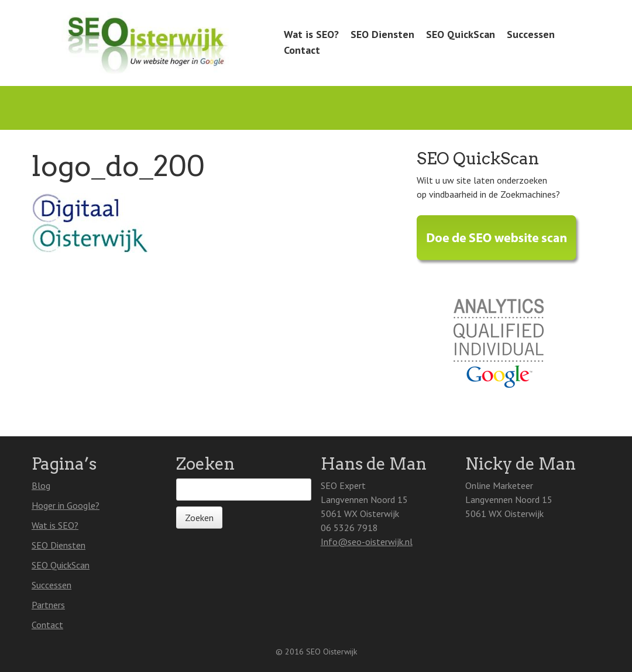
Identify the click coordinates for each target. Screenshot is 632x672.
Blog (41, 485)
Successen (531, 34)
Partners (48, 605)
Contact (302, 50)
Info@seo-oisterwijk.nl (367, 542)
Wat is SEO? (311, 34)
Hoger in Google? (66, 505)
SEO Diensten (382, 34)
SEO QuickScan (461, 34)
